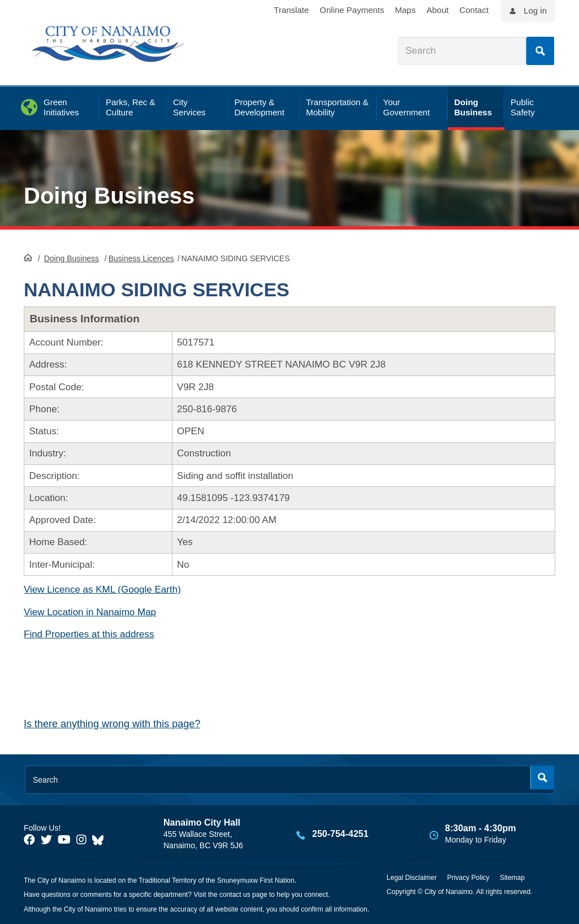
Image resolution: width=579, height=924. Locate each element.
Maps (406, 10)
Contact (474, 10)
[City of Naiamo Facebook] (29, 840)
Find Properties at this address (89, 634)
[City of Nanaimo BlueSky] (101, 840)
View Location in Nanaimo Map (90, 612)
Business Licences (141, 258)
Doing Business (109, 196)
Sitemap (512, 878)
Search (540, 51)
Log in (535, 10)
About (437, 10)
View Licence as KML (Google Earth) (102, 590)
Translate (291, 10)
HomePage (28, 257)
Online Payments (352, 10)
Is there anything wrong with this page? (112, 724)
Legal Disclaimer (412, 878)
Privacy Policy (468, 878)
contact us (235, 895)
